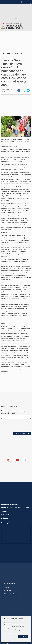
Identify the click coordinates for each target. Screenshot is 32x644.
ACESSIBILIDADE (26, 2)
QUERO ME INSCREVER (22, 433)
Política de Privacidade (19, 627)
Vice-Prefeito (8, 591)
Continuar (23, 636)
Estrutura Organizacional (11, 594)
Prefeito (6, 587)
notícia (9, 53)
